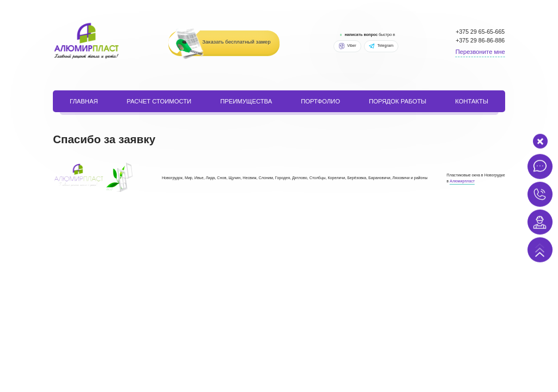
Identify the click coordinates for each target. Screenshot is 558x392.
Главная (84, 101)
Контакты (472, 101)
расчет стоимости (159, 101)
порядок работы (398, 101)
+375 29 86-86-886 (480, 40)
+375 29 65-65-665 (480, 32)
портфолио (320, 101)
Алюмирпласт (462, 181)
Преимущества (246, 101)
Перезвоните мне (480, 52)
